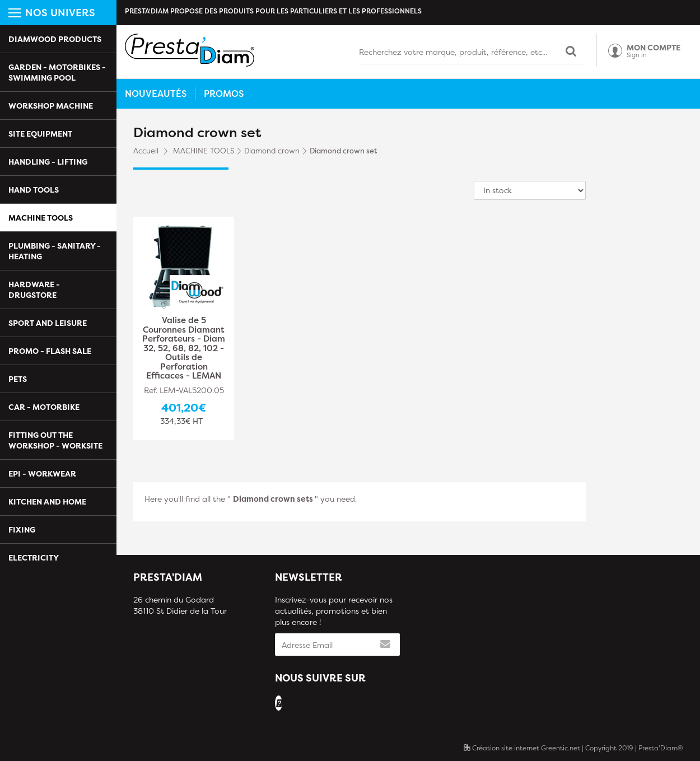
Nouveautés (156, 94)
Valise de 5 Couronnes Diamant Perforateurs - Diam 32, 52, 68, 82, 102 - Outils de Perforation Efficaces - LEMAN (184, 348)
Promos (224, 94)
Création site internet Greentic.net (522, 748)
